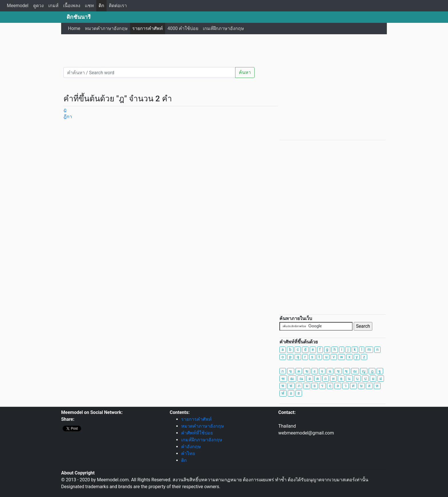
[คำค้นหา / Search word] (149, 73)
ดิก (101, 6)
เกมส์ (53, 6)
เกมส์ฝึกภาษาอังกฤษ (223, 28)
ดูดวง (38, 6)
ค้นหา (245, 72)
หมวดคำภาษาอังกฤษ (106, 28)
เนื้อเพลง (72, 6)
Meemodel (18, 6)
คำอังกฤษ (191, 447)
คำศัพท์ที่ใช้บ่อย (197, 433)
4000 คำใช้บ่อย (183, 28)
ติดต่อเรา (118, 6)
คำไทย (188, 453)
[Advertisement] (224, 50)
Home (74, 28)
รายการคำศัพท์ (148, 28)
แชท (89, 6)
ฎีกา (68, 117)
